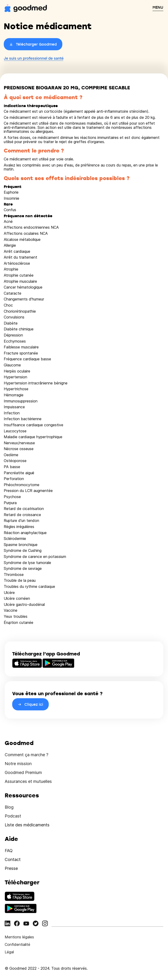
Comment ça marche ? (26, 755)
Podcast (13, 816)
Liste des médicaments (27, 825)
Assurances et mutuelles (28, 781)
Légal (9, 952)
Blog (9, 807)
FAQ (9, 851)
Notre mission (18, 764)
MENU (158, 7)
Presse (11, 868)
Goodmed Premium (23, 772)
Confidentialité (17, 944)
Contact (13, 859)
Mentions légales (19, 937)
